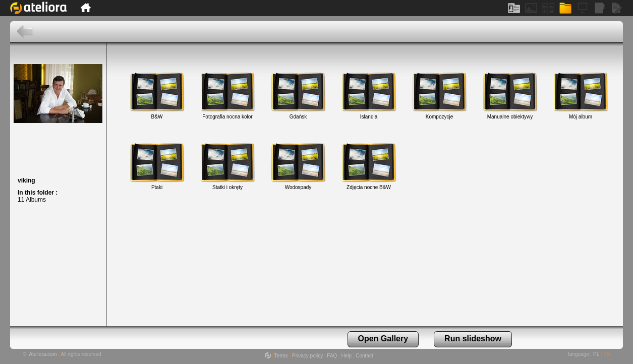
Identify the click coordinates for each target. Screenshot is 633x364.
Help (347, 356)
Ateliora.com (43, 354)
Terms (281, 356)
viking (26, 180)
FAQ (332, 356)
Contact (364, 356)
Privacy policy (307, 356)
